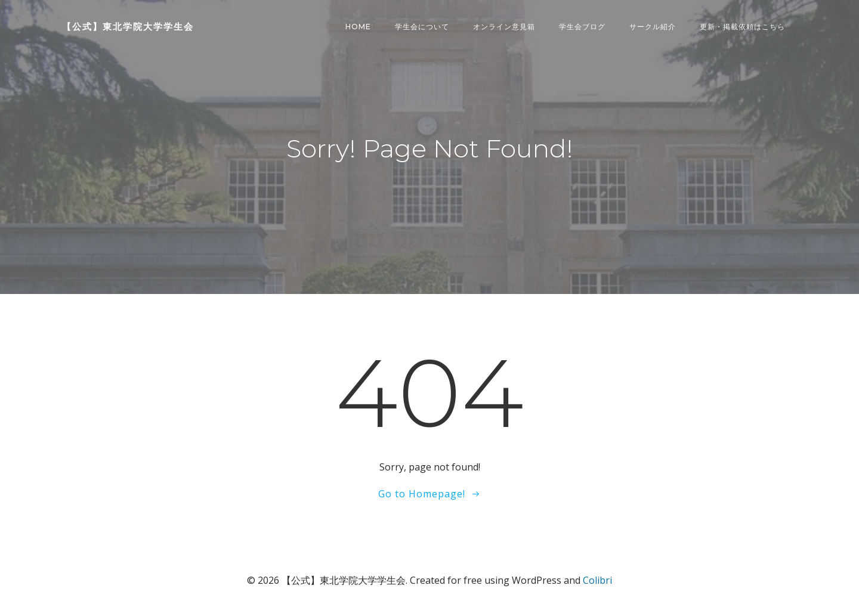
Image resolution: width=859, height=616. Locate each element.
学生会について (422, 27)
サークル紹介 (653, 27)
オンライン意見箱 (504, 27)
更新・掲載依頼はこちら (742, 27)
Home (358, 27)
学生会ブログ (582, 27)
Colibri (597, 580)
